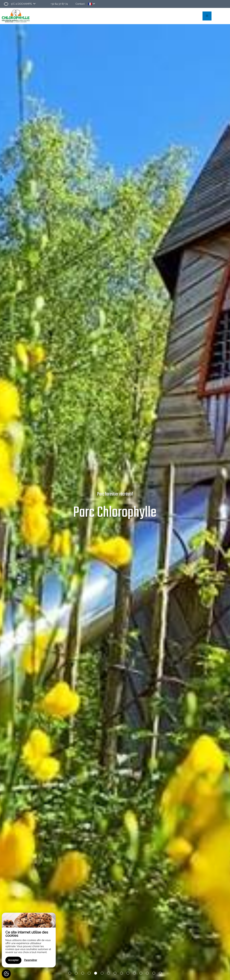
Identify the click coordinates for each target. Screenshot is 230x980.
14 (154, 973)
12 (141, 973)
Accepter (13, 960)
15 (160, 973)
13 (147, 973)
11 (134, 973)
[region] (29, 940)
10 (128, 973)
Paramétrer (31, 960)
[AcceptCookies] (6, 974)
